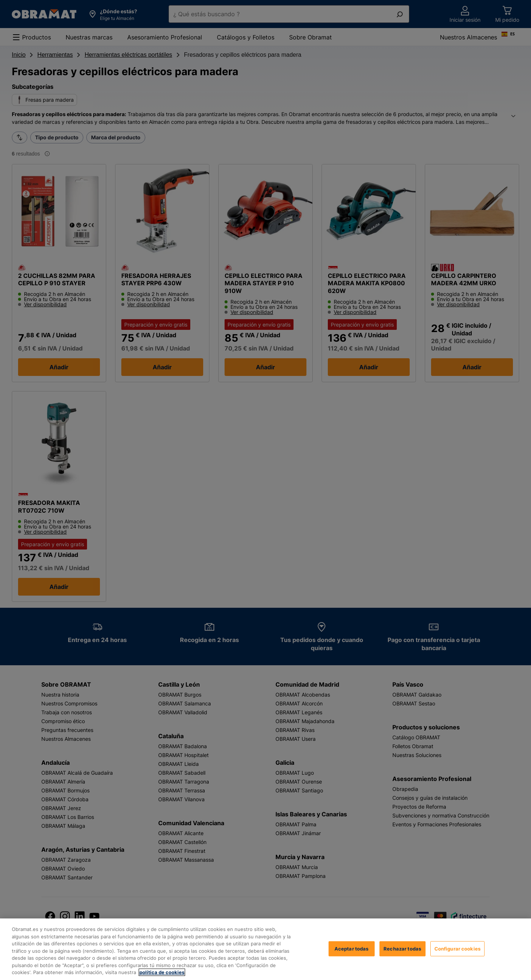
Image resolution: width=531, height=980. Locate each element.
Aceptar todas (352, 948)
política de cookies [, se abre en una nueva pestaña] (162, 972)
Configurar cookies (457, 948)
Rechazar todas (402, 948)
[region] (265, 949)
